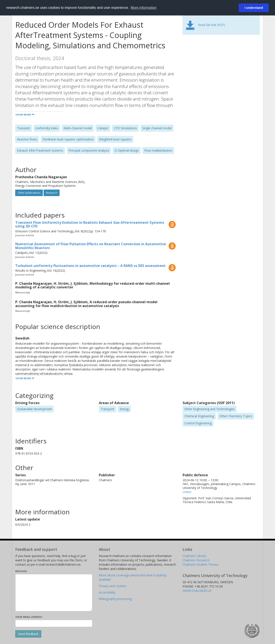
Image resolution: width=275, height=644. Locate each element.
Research (52, 193)
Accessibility (107, 592)
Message (21, 571)
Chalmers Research (196, 560)
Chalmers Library (194, 556)
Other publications (29, 193)
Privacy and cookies (113, 586)
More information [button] (144, 8)
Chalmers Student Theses (200, 564)
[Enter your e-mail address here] (54, 623)
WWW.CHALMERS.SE (197, 591)
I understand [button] (254, 8)
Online (187, 492)
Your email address (29, 617)
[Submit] (28, 634)
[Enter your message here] (54, 593)
